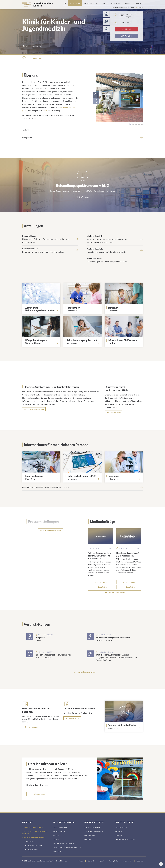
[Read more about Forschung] (124, 479)
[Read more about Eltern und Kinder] (124, 346)
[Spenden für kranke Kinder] (125, 725)
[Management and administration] (65, 843)
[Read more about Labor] (41, 479)
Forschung (64, 107)
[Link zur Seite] (42, 309)
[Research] (118, 831)
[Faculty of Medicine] (112, 3)
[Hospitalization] (90, 835)
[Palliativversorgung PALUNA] (83, 340)
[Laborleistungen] (42, 476)
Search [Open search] (141, 7)
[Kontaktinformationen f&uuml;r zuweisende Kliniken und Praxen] (82, 487)
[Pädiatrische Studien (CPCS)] (83, 476)
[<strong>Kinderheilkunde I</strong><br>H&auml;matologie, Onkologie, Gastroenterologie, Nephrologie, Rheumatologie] (50, 239)
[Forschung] (125, 476)
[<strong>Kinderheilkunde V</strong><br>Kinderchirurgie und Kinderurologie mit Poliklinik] (115, 260)
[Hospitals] (69, 58)
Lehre (44, 110)
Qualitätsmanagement (36, 409)
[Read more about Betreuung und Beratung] (41, 346)
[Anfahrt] (126, 36)
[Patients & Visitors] (92, 3)
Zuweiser (37, 46)
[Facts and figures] (59, 831)
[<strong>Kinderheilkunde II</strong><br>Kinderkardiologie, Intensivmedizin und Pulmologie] (50, 250)
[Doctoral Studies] (121, 827)
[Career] (127, 3)
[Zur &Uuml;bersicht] (82, 197)
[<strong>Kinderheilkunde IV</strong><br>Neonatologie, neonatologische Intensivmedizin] (115, 250)
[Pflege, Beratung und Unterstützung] (42, 341)
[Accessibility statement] (128, 861)
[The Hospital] (75, 3)
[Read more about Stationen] (124, 310)
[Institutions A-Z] (53, 58)
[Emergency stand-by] (33, 849)
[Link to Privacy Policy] (114, 861)
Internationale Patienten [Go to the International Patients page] (120, 7)
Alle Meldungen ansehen (52, 530)
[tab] (130, 124)
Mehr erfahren (103, 582)
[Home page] (65, 3)
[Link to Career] (81, 861)
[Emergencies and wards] (34, 845)
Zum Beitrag (103, 587)
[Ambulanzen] (83, 308)
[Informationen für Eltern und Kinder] (125, 341)
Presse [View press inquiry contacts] (132, 7)
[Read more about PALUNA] (82, 343)
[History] (56, 835)
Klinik (26, 46)
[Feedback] (87, 839)
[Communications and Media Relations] (67, 847)
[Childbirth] (29, 841)
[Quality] (56, 839)
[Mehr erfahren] (31, 727)
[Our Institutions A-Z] (61, 827)
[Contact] (137, 3)
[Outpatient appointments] (93, 831)
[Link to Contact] (91, 861)
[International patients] (92, 827)
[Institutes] (119, 835)
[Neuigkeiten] (82, 137)
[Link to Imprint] (101, 861)
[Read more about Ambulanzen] (82, 310)
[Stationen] (125, 308)
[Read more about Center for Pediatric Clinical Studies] (82, 479)
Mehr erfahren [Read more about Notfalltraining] (115, 412)
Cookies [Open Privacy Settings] (140, 861)
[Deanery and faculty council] (125, 839)
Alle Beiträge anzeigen (117, 592)
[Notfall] (126, 29)
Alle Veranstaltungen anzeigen (84, 672)
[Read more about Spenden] (124, 728)
